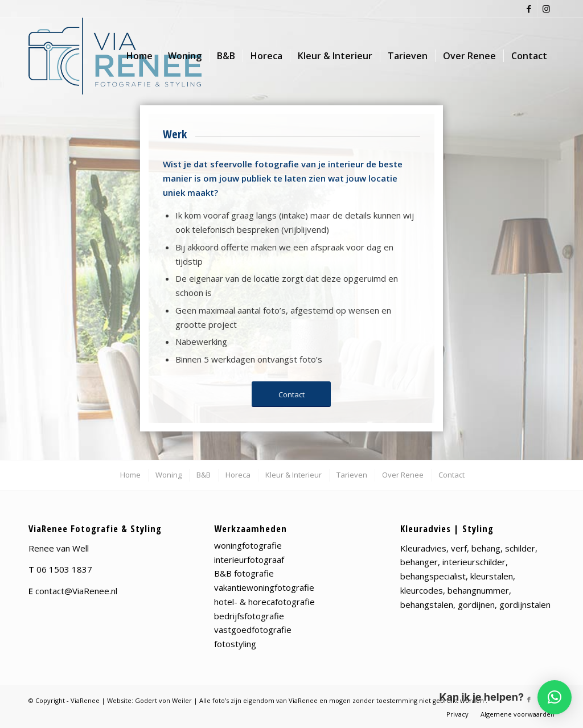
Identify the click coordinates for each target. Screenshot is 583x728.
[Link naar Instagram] (546, 9)
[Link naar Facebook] (529, 9)
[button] (555, 697)
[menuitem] (139, 56)
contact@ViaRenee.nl (76, 591)
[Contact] (291, 394)
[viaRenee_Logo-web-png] (115, 56)
